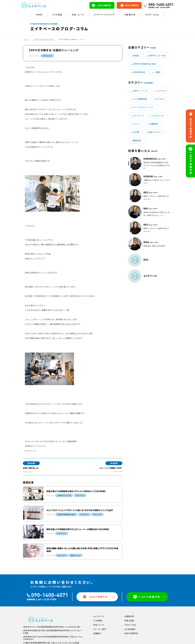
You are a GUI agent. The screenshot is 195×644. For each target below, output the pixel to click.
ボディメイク (47, 56)
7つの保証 (57, 15)
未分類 (136, 132)
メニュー (137, 124)
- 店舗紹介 (96, 633)
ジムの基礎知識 (140, 99)
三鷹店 (157, 72)
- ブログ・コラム (129, 625)
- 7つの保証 (96, 621)
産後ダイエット (155, 132)
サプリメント (162, 91)
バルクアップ (138, 116)
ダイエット (160, 99)
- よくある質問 (128, 629)
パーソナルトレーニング (143, 107)
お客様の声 (130, 15)
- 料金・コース (97, 625)
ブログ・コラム (152, 15)
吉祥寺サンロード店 (157, 56)
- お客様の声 (128, 616)
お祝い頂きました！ (31, 468)
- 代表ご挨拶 (128, 621)
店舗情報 (154, 124)
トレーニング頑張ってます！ (111, 468)
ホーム (26, 39)
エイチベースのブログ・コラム (44, 39)
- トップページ (97, 616)
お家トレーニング (140, 91)
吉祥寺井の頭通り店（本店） (145, 64)
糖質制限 (137, 140)
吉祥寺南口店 (139, 72)
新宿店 (136, 56)
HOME (39, 15)
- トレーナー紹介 (98, 629)
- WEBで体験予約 (130, 633)
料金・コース (78, 15)
